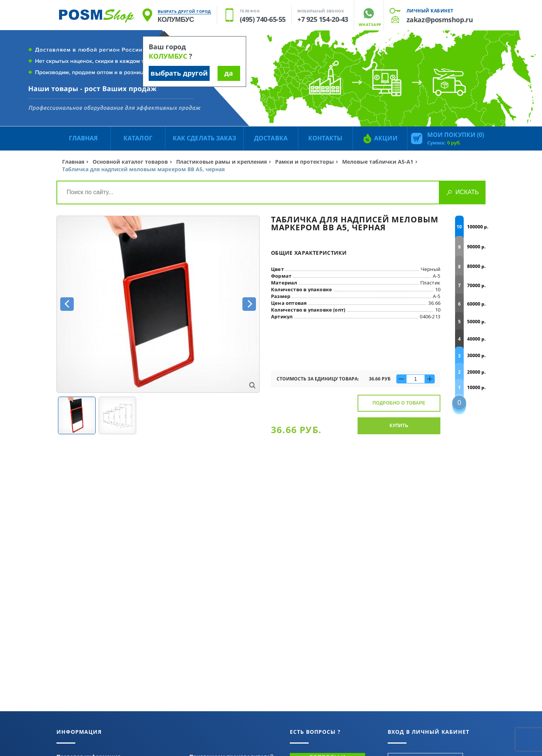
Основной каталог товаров (130, 162)
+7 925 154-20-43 (323, 19)
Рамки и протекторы (304, 162)
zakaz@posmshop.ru (440, 20)
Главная (73, 162)
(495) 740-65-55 (263, 19)
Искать (467, 192)
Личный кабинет (430, 11)
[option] (158, 304)
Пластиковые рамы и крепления (222, 162)
